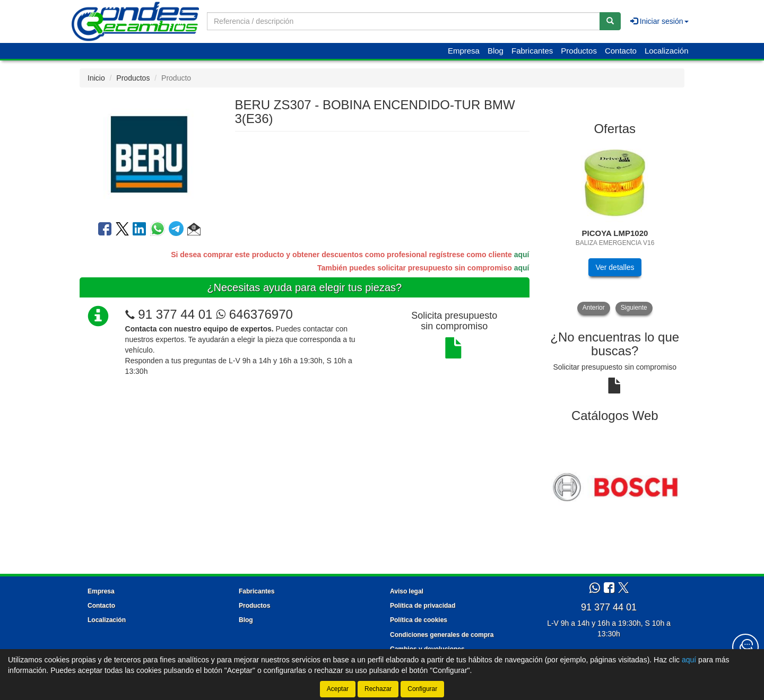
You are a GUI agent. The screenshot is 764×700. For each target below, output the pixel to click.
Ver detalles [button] (615, 267)
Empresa (464, 51)
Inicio (96, 78)
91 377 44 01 (175, 314)
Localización (667, 51)
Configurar (422, 689)
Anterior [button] (594, 308)
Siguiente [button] (634, 308)
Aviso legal (407, 591)
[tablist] (615, 229)
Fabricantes (532, 51)
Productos (579, 51)
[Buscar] (610, 21)
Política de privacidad (423, 606)
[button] (194, 231)
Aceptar (338, 689)
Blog (496, 51)
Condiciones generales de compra (442, 635)
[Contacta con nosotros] (745, 647)
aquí (522, 255)
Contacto (621, 51)
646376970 (254, 314)
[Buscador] (403, 21)
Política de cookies (419, 620)
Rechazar (378, 689)
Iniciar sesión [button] (659, 21)
